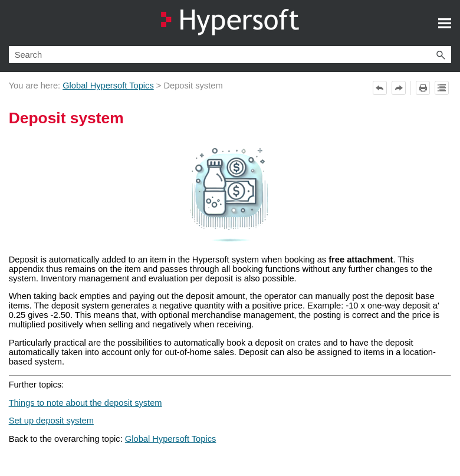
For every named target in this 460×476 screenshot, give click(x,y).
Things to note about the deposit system (86, 403)
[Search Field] (230, 55)
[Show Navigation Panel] (445, 23)
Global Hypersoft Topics (108, 86)
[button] (441, 55)
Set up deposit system (51, 421)
